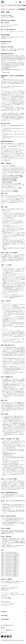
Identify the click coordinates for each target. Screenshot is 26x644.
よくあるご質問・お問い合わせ (7, 625)
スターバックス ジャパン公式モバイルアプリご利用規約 (13, 177)
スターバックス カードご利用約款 (7, 17)
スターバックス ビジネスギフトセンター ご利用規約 (12, 188)
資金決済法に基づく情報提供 (6, 15)
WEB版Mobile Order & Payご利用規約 (9, 179)
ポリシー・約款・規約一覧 (9, 5)
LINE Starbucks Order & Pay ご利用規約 (9, 181)
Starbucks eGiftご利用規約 (7, 182)
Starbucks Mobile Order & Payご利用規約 (10, 178)
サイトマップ (4, 633)
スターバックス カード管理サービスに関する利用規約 (12, 175)
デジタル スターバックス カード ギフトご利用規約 (11, 184)
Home (2, 5)
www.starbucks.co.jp (5, 590)
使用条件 (3, 628)
